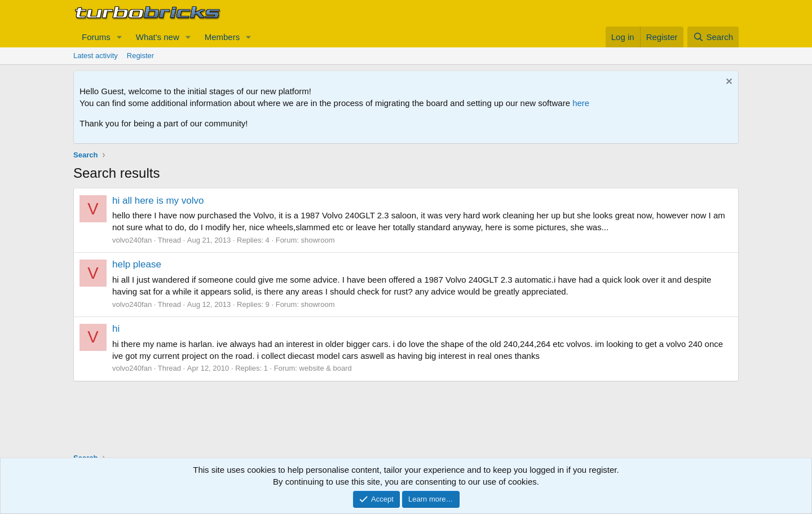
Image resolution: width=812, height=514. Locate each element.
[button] (120, 37)
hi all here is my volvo (158, 201)
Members (222, 37)
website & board (326, 368)
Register (140, 56)
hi (116, 329)
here (581, 103)
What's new (158, 37)
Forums (96, 37)
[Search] (713, 37)
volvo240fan (132, 240)
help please (137, 264)
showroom (318, 240)
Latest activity (96, 56)
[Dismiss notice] (728, 83)
